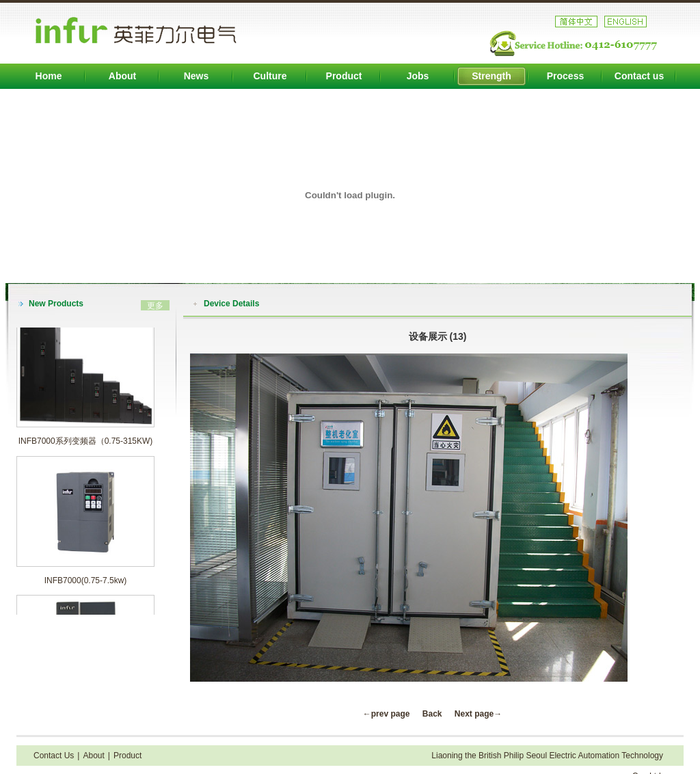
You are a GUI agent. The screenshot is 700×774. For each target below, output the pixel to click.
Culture (270, 76)
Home (49, 76)
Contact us (639, 76)
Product (344, 76)
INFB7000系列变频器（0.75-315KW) (86, 443)
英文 (625, 22)
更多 (155, 306)
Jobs (418, 76)
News (197, 76)
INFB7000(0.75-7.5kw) (86, 583)
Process (565, 76)
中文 (576, 22)
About (122, 76)
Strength (492, 76)
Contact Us (54, 756)
